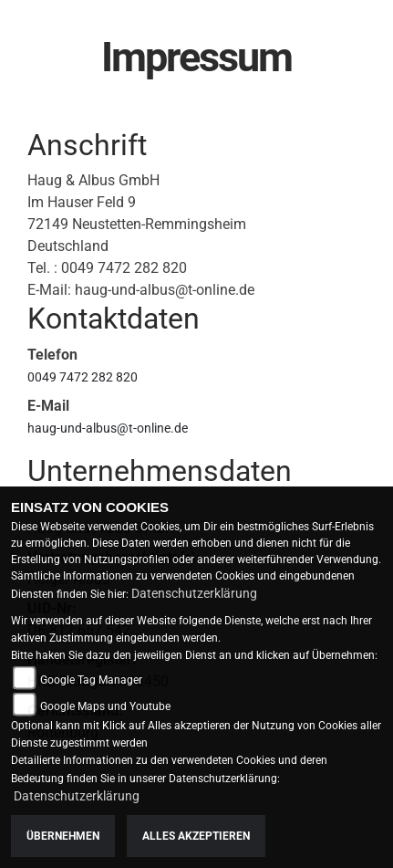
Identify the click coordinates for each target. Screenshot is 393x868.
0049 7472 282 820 (83, 377)
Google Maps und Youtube (105, 706)
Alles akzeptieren (196, 836)
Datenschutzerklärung (194, 593)
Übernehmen (63, 836)
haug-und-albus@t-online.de (108, 428)
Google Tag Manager (91, 680)
